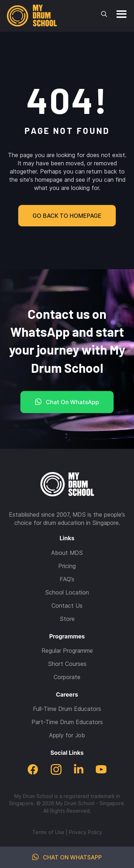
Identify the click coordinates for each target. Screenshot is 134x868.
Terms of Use (48, 832)
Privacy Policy (86, 832)
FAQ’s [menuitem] (67, 579)
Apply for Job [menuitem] (67, 735)
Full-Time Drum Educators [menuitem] (67, 709)
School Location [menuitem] (67, 592)
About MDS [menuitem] (67, 553)
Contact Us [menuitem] (67, 606)
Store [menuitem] (67, 619)
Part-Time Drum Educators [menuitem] (67, 722)
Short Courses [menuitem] (67, 664)
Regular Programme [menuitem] (67, 651)
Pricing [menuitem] (67, 566)
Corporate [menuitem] (67, 677)
